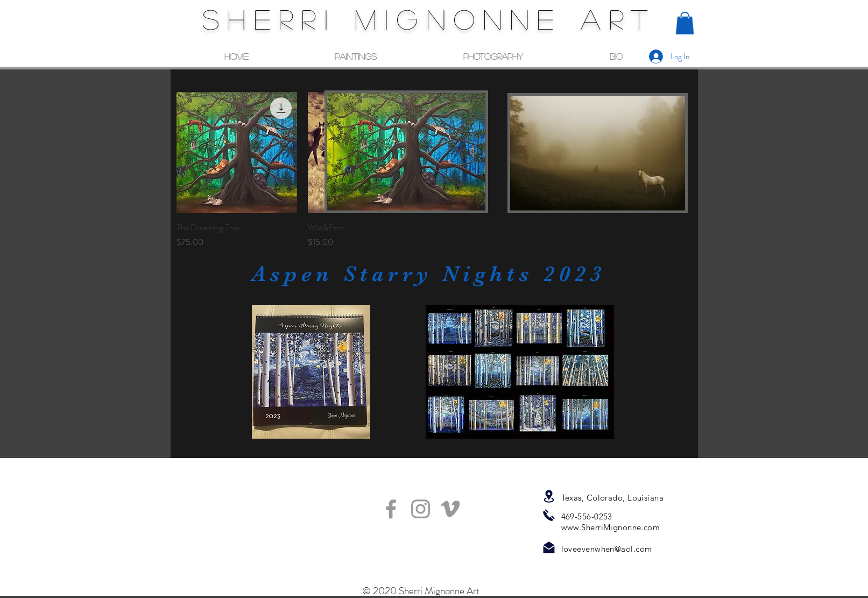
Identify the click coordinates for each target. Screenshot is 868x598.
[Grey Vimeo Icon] (450, 509)
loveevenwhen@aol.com (607, 549)
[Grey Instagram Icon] (421, 509)
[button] (685, 23)
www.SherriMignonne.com (611, 527)
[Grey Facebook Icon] (391, 509)
